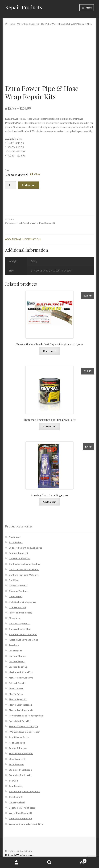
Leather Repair (17, 661)
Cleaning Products (19, 591)
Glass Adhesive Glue (20, 629)
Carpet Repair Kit (18, 586)
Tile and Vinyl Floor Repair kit (25, 791)
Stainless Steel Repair (20, 770)
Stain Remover (17, 764)
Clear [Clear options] (37, 174)
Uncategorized (17, 802)
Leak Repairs (24, 223)
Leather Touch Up (18, 667)
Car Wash (14, 580)
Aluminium (14, 537)
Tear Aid (13, 781)
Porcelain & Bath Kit (20, 721)
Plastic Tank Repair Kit (21, 710)
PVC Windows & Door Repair (24, 732)
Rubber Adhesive (18, 748)
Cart (76, 860)
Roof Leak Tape (17, 743)
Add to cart (29, 185)
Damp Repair (16, 596)
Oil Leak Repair (17, 683)
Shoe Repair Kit (17, 759)
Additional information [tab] (23, 239)
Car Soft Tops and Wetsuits (24, 575)
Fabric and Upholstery (21, 613)
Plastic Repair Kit (18, 699)
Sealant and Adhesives (21, 753)
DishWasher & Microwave (23, 602)
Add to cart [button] (50, 426)
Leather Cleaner (17, 656)
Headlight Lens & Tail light (23, 634)
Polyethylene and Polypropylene (26, 716)
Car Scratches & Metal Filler (24, 569)
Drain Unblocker (17, 607)
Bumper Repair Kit (19, 553)
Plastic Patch (16, 694)
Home (12, 24)
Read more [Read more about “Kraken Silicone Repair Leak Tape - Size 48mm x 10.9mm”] (50, 351)
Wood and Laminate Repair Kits (26, 824)
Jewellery (14, 645)
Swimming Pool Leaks (20, 775)
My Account (16, 863)
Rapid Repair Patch (19, 737)
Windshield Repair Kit (21, 818)
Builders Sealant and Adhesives (25, 548)
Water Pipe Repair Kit (28, 24)
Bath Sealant (16, 542)
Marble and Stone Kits (21, 672)
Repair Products (24, 7)
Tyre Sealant (16, 797)
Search (50, 863)
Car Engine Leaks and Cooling (24, 564)
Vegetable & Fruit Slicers (22, 808)
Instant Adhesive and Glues (23, 640)
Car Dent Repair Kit (19, 558)
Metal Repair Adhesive (21, 678)
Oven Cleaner (16, 689)
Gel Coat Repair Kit (19, 623)
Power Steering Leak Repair (23, 726)
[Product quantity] (11, 185)
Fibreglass (14, 618)
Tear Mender (16, 786)
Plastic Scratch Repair (21, 705)
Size (7, 170)
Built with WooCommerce (19, 855)
